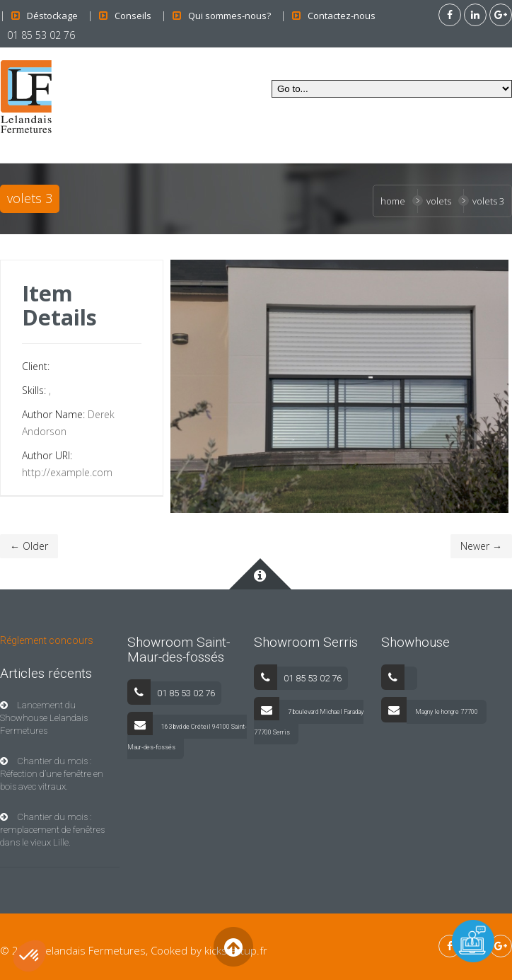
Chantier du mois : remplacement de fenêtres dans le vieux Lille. (52, 830)
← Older (29, 546)
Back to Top (233, 946)
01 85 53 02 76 (41, 35)
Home (393, 201)
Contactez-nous (342, 16)
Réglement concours (47, 640)
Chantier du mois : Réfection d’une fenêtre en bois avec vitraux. (52, 774)
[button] (30, 956)
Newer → (481, 546)
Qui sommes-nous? (229, 16)
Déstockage (52, 16)
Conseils (133, 16)
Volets (439, 201)
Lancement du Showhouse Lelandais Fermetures (44, 718)
